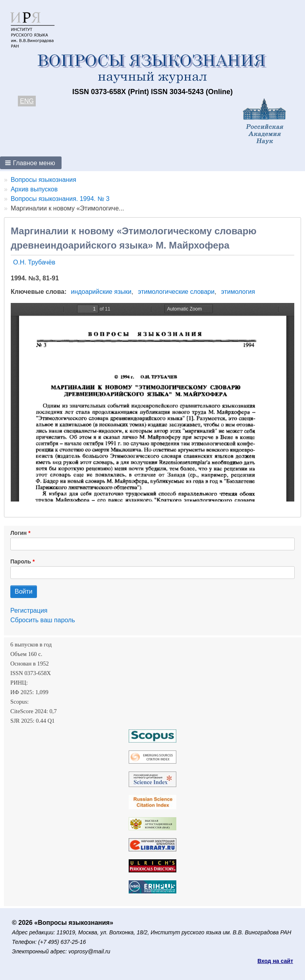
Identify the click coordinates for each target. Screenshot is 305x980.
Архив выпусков (34, 189)
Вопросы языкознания (43, 180)
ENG (27, 101)
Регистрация (29, 611)
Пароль (21, 561)
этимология (238, 292)
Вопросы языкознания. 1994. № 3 (60, 199)
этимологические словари (176, 292)
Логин (18, 533)
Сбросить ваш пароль (43, 620)
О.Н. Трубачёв (34, 262)
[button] (31, 163)
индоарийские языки (101, 292)
